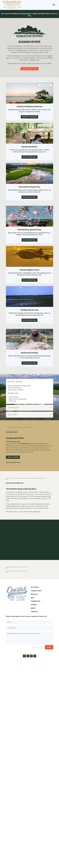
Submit (49, 850)
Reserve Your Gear (29, 117)
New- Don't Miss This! (45, 125)
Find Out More (13, 488)
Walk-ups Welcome (45, 85)
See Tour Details (29, 157)
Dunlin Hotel (22, 50)
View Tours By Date (30, 69)
